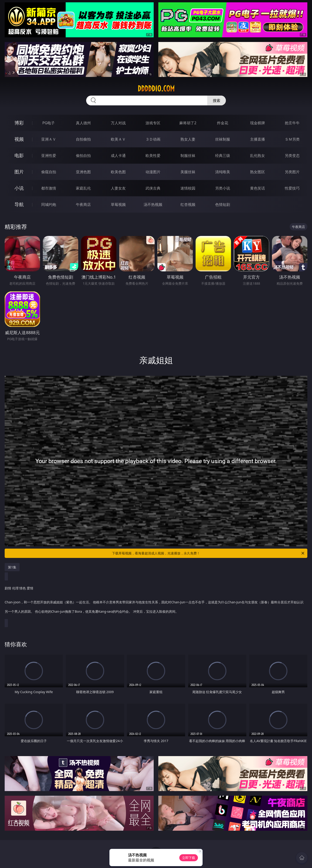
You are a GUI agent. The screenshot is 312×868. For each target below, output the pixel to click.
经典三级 (223, 156)
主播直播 (258, 139)
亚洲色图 (83, 172)
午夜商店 (83, 204)
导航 (19, 204)
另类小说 (223, 188)
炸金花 (223, 123)
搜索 (217, 100)
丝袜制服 (223, 139)
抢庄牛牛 (292, 123)
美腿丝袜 (188, 172)
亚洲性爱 (49, 156)
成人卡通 (118, 156)
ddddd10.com (156, 89)
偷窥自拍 (49, 172)
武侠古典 (153, 188)
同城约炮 (49, 204)
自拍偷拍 (83, 139)
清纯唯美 (223, 172)
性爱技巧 (292, 188)
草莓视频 (118, 204)
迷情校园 (188, 188)
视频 (19, 139)
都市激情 (49, 188)
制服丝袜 (188, 156)
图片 (19, 172)
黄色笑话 (258, 188)
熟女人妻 (188, 139)
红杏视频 (188, 204)
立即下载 (189, 858)
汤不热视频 (153, 204)
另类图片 (292, 172)
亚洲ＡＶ (49, 139)
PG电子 (49, 123)
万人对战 (118, 123)
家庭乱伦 (83, 188)
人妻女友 (118, 188)
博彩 (19, 123)
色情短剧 (223, 204)
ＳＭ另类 (292, 139)
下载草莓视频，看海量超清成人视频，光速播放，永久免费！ (209, 553)
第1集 (12, 567)
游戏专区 (153, 123)
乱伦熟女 (258, 156)
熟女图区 (258, 172)
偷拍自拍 (83, 156)
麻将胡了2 (188, 123)
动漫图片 (153, 172)
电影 (19, 155)
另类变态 (292, 156)
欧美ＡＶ (118, 139)
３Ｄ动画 (153, 139)
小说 (19, 188)
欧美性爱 (153, 156)
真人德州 (83, 123)
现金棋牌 (258, 123)
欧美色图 (118, 172)
